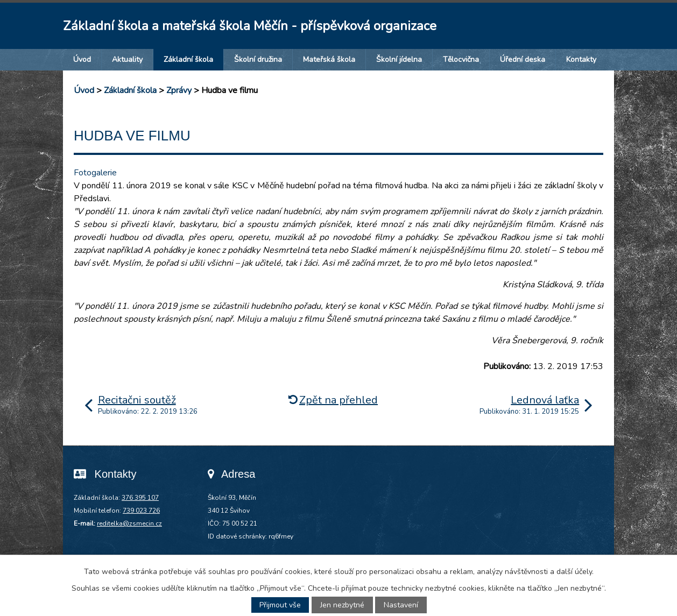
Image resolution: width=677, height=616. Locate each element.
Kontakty (581, 59)
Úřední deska (523, 59)
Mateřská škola (329, 59)
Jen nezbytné (342, 605)
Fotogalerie (95, 173)
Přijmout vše (280, 605)
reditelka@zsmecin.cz (129, 523)
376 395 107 (140, 498)
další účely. (575, 572)
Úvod (82, 59)
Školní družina (258, 59)
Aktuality (127, 59)
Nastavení (401, 605)
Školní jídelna (399, 59)
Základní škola (188, 59)
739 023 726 (141, 511)
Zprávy (179, 90)
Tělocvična (461, 59)
